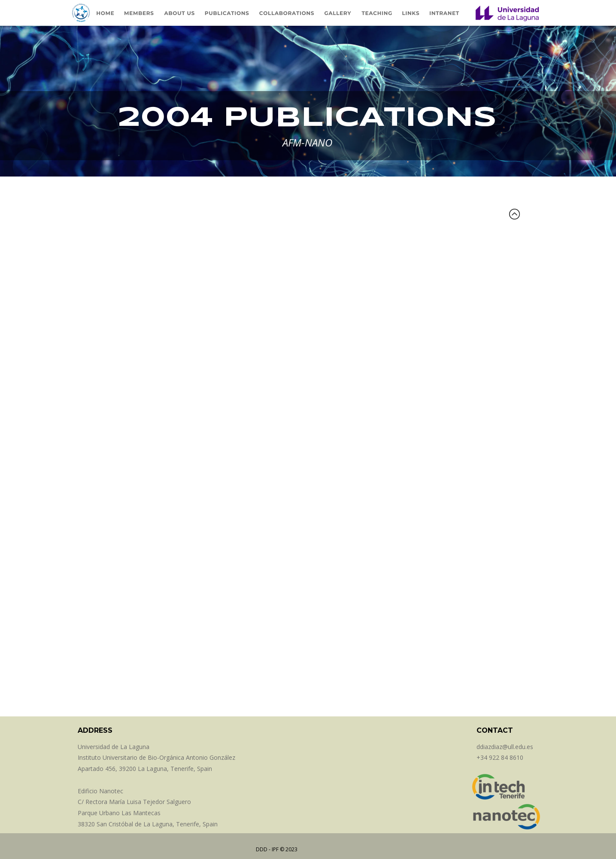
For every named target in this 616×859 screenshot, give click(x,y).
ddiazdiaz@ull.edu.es (505, 747)
